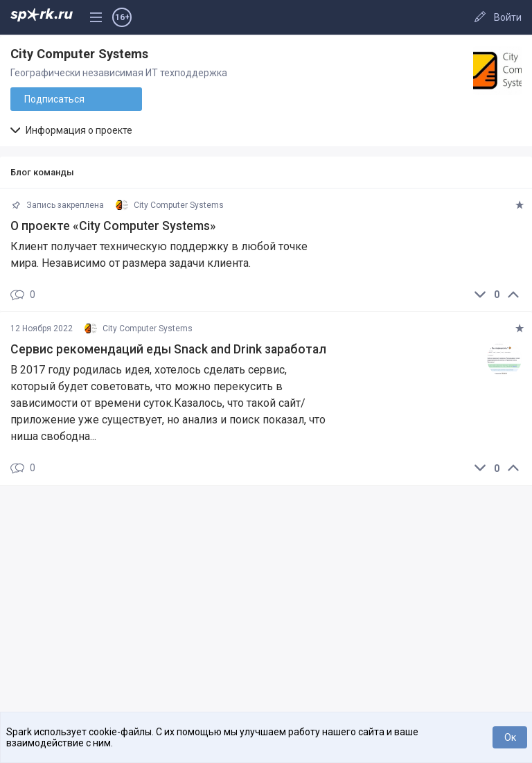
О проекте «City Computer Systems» (113, 226)
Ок (510, 737)
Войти (508, 17)
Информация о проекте (71, 130)
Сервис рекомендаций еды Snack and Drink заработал (168, 349)
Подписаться (54, 99)
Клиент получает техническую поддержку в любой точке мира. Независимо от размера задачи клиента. (159, 255)
